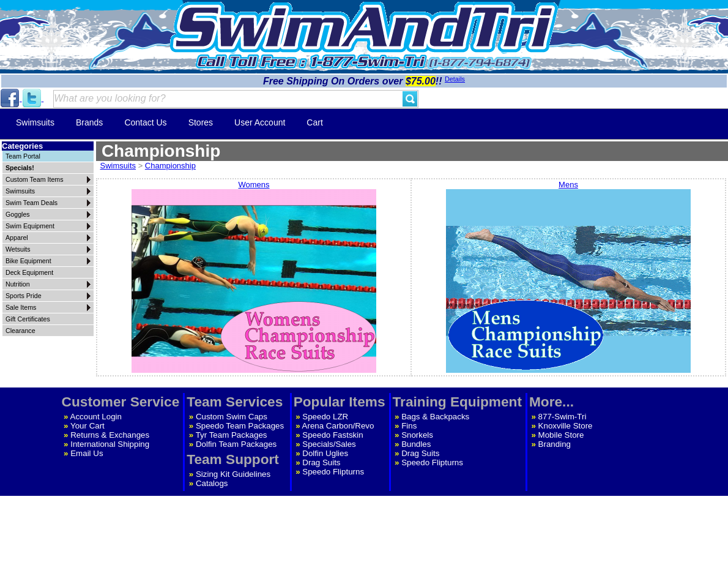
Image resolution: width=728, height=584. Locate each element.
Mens (568, 277)
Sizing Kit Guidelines (233, 474)
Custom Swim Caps (232, 417)
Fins (409, 426)
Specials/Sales (329, 444)
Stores (201, 122)
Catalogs (212, 483)
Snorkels (417, 435)
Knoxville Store (566, 426)
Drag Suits (321, 462)
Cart (314, 122)
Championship (170, 166)
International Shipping (110, 444)
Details (455, 79)
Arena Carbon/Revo (338, 426)
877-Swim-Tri (563, 417)
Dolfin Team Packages (236, 444)
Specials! (20, 168)
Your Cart (87, 426)
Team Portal (23, 156)
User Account (260, 122)
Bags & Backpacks (435, 417)
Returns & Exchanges (110, 435)
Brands (89, 122)
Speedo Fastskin (332, 435)
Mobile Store (561, 435)
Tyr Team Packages (232, 435)
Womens (254, 277)
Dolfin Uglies (325, 453)
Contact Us (145, 122)
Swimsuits (35, 122)
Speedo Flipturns (333, 472)
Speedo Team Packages (240, 426)
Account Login (96, 417)
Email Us (87, 453)
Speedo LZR (325, 417)
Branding (555, 444)
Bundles (416, 444)
